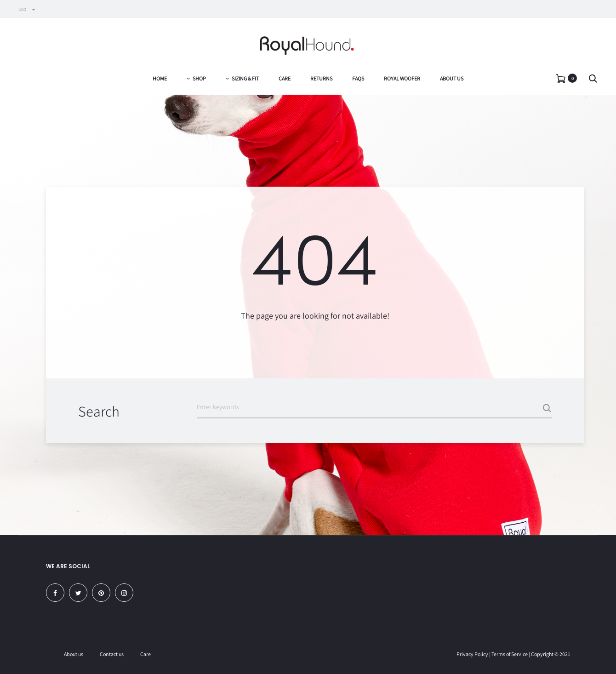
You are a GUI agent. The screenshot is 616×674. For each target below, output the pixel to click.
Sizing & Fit (242, 78)
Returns (321, 78)
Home (160, 78)
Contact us (112, 654)
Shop (196, 78)
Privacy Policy (472, 654)
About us (452, 78)
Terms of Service (510, 654)
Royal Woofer (402, 78)
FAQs (358, 78)
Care (285, 78)
